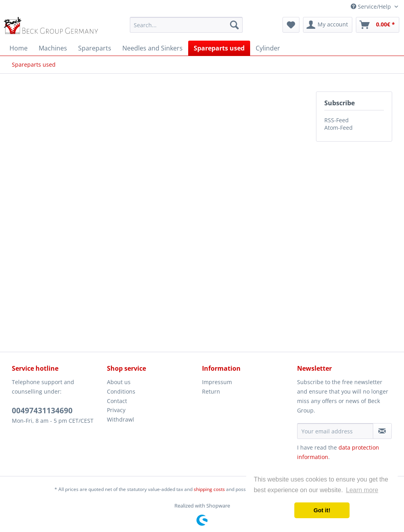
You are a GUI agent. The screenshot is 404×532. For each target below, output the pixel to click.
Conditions (121, 391)
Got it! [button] (322, 510)
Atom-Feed (339, 128)
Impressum (217, 382)
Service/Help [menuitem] (372, 7)
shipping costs (209, 489)
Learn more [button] (362, 490)
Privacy (116, 410)
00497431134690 (42, 411)
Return (211, 391)
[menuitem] (186, 25)
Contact (117, 401)
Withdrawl (121, 419)
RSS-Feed (337, 120)
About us (119, 382)
